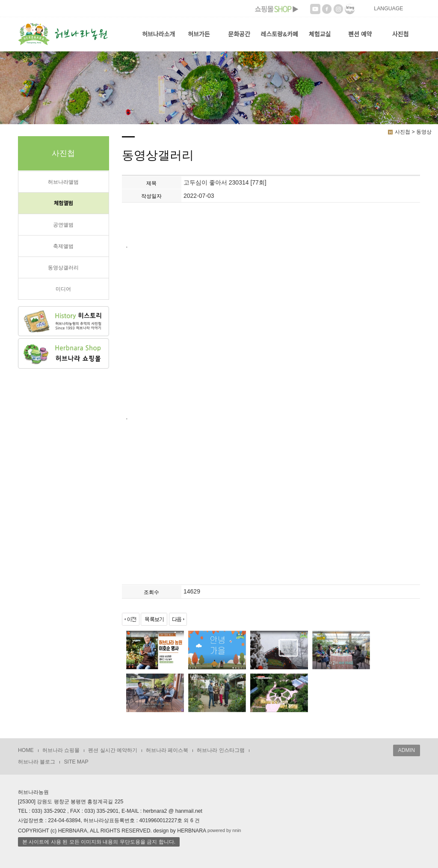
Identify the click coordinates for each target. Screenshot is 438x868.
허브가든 (199, 34)
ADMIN (407, 750)
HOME (26, 750)
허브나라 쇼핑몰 (61, 750)
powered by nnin (224, 830)
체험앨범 (64, 203)
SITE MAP (76, 762)
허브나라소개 (158, 34)
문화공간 (239, 34)
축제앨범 (63, 246)
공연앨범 (63, 225)
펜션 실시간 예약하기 (113, 750)
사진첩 (401, 34)
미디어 (63, 289)
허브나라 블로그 (37, 762)
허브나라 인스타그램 (220, 750)
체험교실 (320, 34)
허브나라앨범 (63, 182)
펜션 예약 (360, 34)
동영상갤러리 (63, 268)
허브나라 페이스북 (167, 750)
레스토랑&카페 (280, 34)
